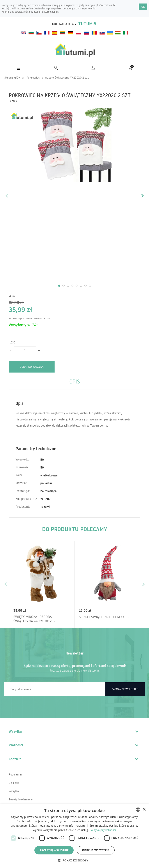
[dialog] (74, 836)
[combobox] (138, 810)
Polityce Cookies (50, 12)
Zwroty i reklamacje (21, 799)
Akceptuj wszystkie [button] (54, 850)
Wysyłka (14, 791)
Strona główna (14, 77)
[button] (74, 860)
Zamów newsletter (125, 689)
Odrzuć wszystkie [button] (96, 850)
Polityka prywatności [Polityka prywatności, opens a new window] (103, 830)
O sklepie (14, 783)
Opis (74, 381)
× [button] (144, 809)
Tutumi (45, 507)
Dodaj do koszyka (32, 367)
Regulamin (15, 774)
